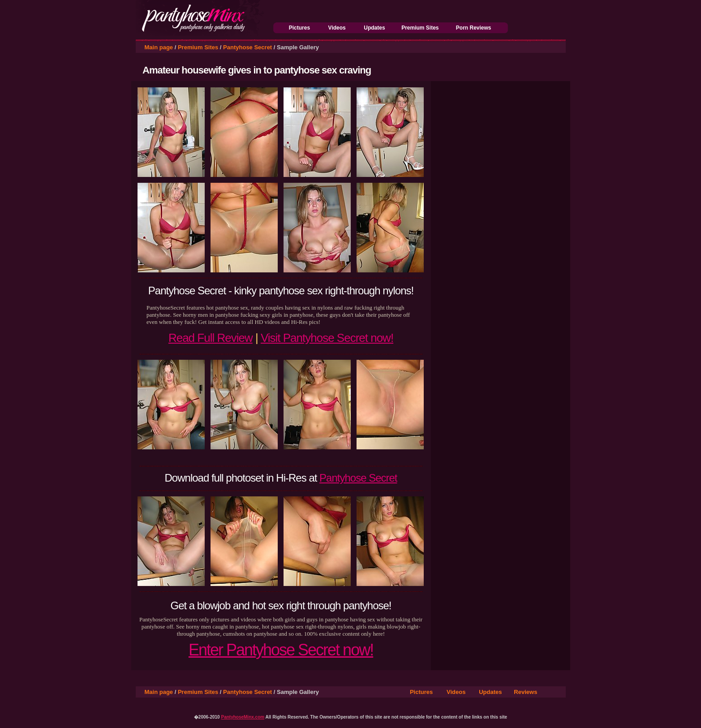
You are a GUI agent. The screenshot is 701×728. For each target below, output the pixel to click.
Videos (337, 28)
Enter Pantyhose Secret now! (281, 650)
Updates (374, 28)
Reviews (525, 692)
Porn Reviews (474, 28)
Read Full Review (211, 338)
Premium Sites (420, 28)
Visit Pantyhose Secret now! (327, 338)
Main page (159, 47)
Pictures (299, 28)
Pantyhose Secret (247, 47)
